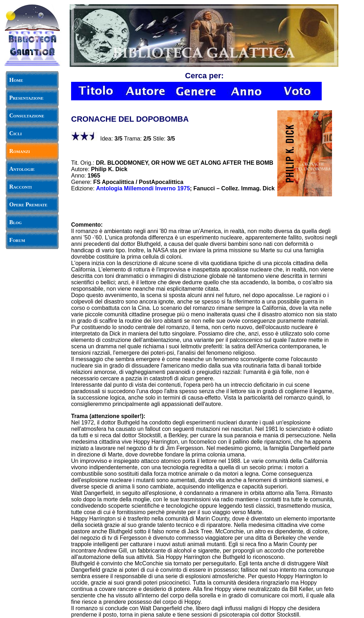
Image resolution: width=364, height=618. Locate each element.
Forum (17, 240)
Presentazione (26, 98)
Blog (15, 222)
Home (16, 80)
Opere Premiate (28, 204)
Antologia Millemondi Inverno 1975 (143, 188)
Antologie (22, 169)
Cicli (15, 133)
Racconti (21, 187)
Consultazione (27, 115)
